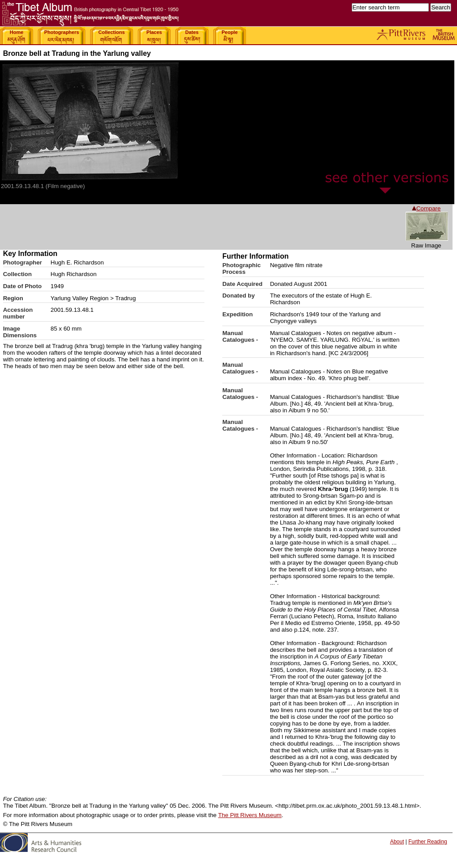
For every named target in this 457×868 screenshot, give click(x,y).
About (397, 842)
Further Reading (428, 842)
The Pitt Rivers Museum (250, 815)
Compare (426, 208)
